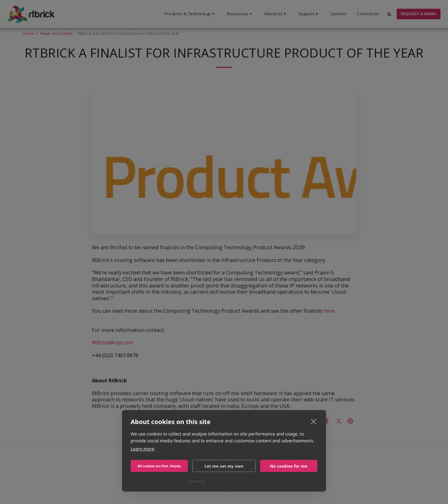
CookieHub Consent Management (234, 481)
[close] (314, 421)
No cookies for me (289, 466)
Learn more (142, 449)
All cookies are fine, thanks (159, 466)
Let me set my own (224, 466)
